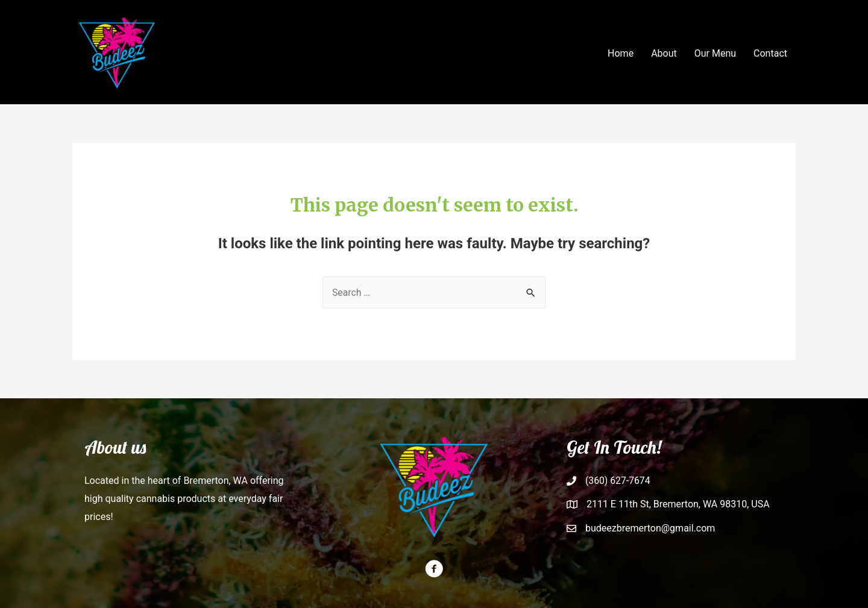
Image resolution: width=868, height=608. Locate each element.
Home (621, 53)
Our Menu (715, 53)
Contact (770, 53)
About (664, 53)
